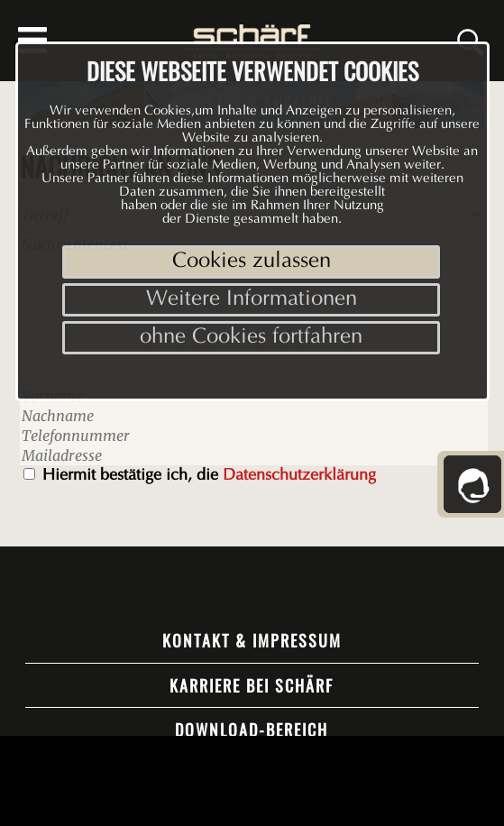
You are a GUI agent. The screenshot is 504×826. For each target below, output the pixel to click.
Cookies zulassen (252, 262)
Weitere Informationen (252, 300)
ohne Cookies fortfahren (251, 338)
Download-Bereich (252, 730)
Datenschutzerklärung (299, 476)
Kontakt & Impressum (252, 640)
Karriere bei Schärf (252, 685)
